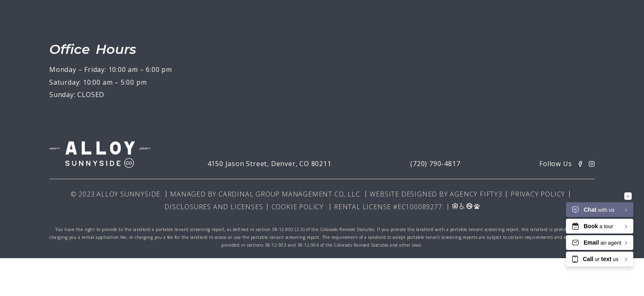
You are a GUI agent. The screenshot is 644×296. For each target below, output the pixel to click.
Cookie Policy (298, 207)
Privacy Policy (538, 194)
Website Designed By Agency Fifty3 (436, 194)
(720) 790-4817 (435, 164)
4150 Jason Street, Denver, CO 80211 (269, 164)
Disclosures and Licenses (214, 207)
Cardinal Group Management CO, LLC (289, 194)
